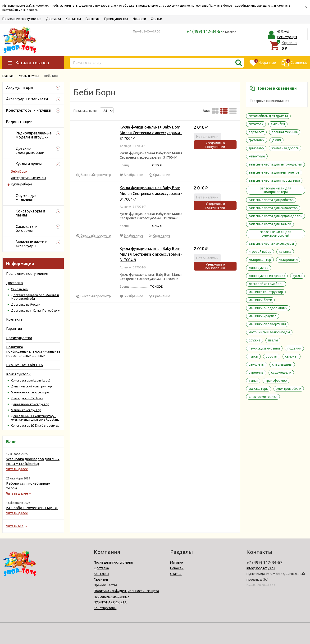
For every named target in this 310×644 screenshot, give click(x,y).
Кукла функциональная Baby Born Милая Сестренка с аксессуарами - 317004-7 (151, 193)
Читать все (15, 526)
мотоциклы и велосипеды (269, 332)
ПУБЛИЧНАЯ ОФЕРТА (25, 365)
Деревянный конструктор (30, 404)
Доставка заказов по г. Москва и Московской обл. (35, 297)
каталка (285, 252)
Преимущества (116, 19)
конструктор (259, 268)
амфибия (278, 124)
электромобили (289, 389)
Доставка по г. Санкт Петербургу (35, 310)
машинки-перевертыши (267, 324)
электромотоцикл (263, 397)
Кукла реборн (21, 184)
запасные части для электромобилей (276, 234)
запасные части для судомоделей (276, 216)
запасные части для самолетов (273, 208)
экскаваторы (259, 389)
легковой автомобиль (266, 284)
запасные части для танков (270, 224)
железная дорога (285, 148)
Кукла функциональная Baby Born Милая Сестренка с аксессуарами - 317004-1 (151, 133)
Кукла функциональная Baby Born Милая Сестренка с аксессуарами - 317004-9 (151, 254)
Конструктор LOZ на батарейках (35, 425)
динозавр (256, 148)
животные (257, 156)
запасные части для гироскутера (274, 180)
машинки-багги (260, 300)
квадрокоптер (260, 260)
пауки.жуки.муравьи (264, 348)
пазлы (273, 340)
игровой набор (260, 252)
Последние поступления (22, 19)
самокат (292, 356)
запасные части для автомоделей (275, 164)
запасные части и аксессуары (271, 244)
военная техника (285, 132)
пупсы (253, 356)
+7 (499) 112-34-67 (205, 31)
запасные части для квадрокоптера (276, 190)
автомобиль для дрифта (268, 116)
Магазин (177, 562)
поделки (294, 348)
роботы (272, 356)
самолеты (257, 364)
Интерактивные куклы (28, 178)
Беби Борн (19, 171)
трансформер (276, 381)
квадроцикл (288, 260)
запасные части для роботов (271, 200)
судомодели (281, 373)
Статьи (156, 19)
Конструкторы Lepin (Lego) (31, 380)
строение (256, 373)
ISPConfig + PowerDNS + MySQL (32, 508)
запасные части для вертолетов (274, 172)
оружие (255, 340)
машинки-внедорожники (268, 308)
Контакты (73, 19)
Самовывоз (19, 289)
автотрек (256, 124)
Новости (139, 19)
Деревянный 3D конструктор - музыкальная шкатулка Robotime (35, 418)
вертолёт (256, 132)
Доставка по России (26, 304)
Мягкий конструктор (26, 410)
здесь (33, 10)
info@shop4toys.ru (261, 568)
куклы (297, 276)
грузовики (257, 140)
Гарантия (93, 19)
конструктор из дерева (267, 276)
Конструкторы (19, 374)
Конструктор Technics (27, 398)
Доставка (53, 19)
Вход (285, 31)
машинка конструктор (266, 292)
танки (253, 381)
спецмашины (282, 364)
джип (276, 140)
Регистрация (287, 37)
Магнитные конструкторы (30, 392)
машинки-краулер (263, 316)
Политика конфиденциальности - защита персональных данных (33, 351)
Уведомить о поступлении (215, 145)
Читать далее (17, 469)
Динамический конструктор (31, 386)
